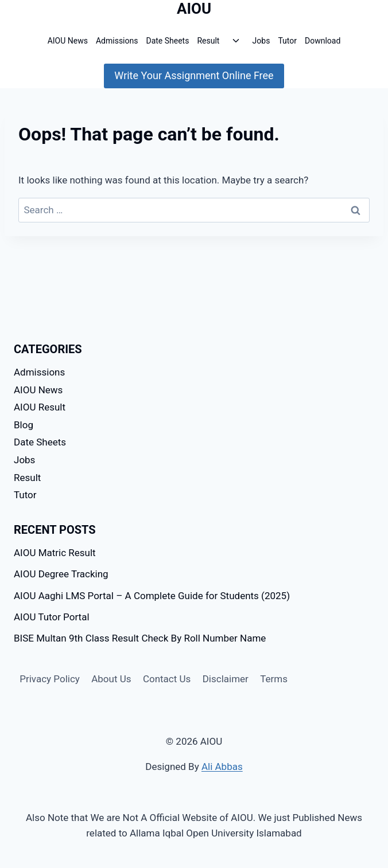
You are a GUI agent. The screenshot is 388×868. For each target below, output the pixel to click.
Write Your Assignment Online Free (194, 75)
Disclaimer (226, 679)
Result (208, 41)
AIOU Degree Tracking (61, 574)
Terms (274, 679)
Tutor (287, 41)
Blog (24, 425)
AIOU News (68, 41)
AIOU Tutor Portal (52, 617)
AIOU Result (40, 407)
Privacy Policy (50, 679)
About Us (111, 679)
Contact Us (167, 679)
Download (323, 41)
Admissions (117, 41)
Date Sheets (167, 41)
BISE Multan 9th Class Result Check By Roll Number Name (140, 638)
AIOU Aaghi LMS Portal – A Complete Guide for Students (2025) (152, 596)
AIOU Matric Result (55, 553)
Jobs (261, 41)
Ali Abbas (222, 767)
